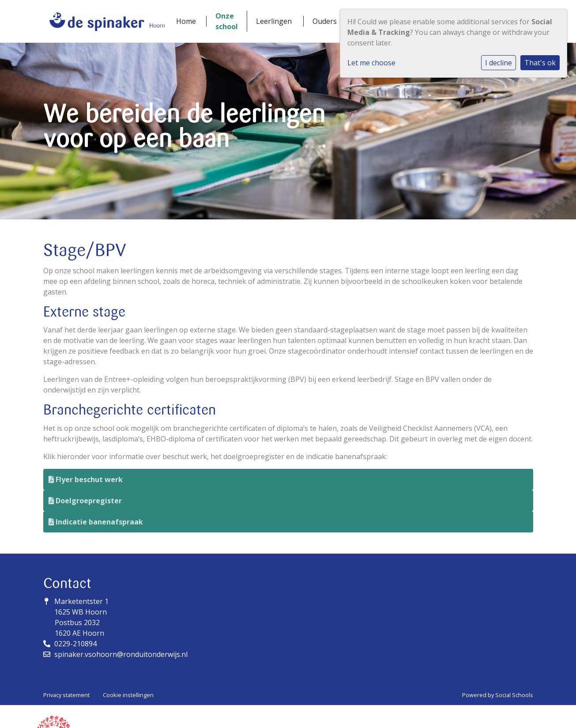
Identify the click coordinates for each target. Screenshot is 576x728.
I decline (499, 63)
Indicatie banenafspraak (96, 522)
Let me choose (371, 63)
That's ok (540, 63)
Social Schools (514, 695)
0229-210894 (75, 644)
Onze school (227, 21)
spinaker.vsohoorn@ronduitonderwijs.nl (121, 654)
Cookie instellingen (128, 695)
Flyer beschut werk (86, 479)
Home (186, 21)
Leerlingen (274, 21)
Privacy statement (66, 695)
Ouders (325, 21)
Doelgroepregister (85, 501)
